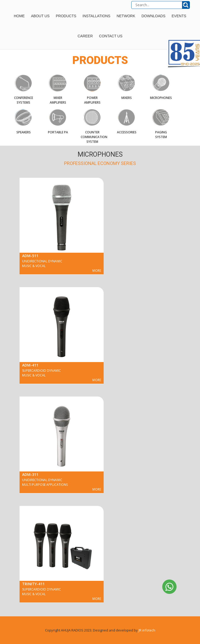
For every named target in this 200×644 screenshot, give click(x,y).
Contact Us (111, 36)
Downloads (153, 16)
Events (179, 16)
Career (85, 36)
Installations (96, 16)
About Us (40, 16)
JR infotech (147, 630)
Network (126, 16)
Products (66, 16)
